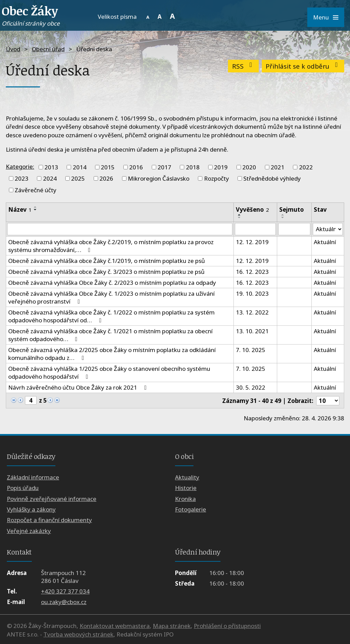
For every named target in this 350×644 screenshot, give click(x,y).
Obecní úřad (48, 49)
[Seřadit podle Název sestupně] (36, 210)
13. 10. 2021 (252, 331)
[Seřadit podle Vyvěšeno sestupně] (240, 218)
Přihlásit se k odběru (303, 66)
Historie (186, 488)
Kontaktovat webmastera (115, 626)
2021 (278, 167)
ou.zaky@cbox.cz (64, 602)
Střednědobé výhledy (272, 178)
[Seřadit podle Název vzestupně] (36, 207)
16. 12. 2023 (252, 272)
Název (20, 209)
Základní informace (33, 477)
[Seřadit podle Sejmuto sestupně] (283, 218)
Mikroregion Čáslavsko (159, 178)
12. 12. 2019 (252, 242)
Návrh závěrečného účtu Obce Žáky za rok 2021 (78, 387)
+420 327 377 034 (65, 591)
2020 (249, 167)
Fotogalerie (191, 509)
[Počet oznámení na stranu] (328, 401)
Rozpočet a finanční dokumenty (49, 520)
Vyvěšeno (252, 209)
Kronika (185, 499)
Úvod (13, 49)
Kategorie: (20, 166)
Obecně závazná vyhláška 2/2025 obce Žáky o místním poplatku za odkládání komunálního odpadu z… (112, 354)
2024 (50, 178)
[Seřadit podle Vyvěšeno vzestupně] (240, 215)
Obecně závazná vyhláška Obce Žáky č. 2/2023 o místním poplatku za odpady (112, 283)
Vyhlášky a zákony (31, 509)
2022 (306, 167)
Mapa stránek (172, 626)
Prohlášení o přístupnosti (227, 626)
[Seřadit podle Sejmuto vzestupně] (283, 215)
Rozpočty (217, 178)
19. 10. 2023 (252, 293)
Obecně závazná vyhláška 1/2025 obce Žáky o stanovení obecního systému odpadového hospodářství (109, 373)
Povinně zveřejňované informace (52, 499)
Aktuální (325, 242)
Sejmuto (292, 209)
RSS (244, 66)
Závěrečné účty (36, 190)
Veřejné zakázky (29, 531)
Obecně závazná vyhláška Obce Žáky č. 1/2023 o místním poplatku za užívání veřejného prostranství (111, 297)
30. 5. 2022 (251, 387)
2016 (136, 167)
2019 (221, 167)
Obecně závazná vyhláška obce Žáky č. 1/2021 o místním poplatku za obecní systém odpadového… (110, 335)
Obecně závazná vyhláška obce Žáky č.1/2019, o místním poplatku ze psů (107, 261)
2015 (108, 167)
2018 (193, 167)
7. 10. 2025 (251, 350)
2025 (78, 178)
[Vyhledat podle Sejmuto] (294, 229)
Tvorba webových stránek (78, 634)
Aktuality (187, 477)
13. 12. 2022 (252, 312)
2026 (106, 178)
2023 (22, 178)
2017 (164, 167)
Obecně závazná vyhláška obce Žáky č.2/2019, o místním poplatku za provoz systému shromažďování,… (111, 246)
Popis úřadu (23, 488)
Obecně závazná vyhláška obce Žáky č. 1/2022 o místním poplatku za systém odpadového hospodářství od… (111, 316)
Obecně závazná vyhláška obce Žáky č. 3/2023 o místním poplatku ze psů (106, 272)
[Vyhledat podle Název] (120, 229)
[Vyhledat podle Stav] (328, 229)
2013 (51, 167)
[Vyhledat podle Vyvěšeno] (255, 229)
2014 (80, 167)
